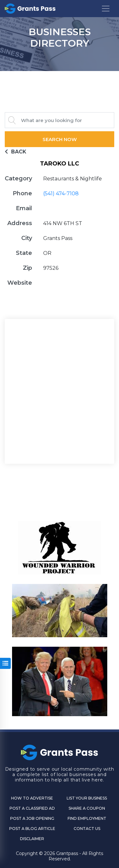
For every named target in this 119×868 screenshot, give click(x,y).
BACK (16, 152)
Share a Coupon (87, 808)
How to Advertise (32, 798)
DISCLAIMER (32, 839)
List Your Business (87, 798)
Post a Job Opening (32, 818)
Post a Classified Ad (32, 808)
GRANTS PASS (60, 79)
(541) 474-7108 (61, 194)
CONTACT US (87, 829)
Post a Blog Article (32, 829)
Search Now (60, 139)
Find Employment (87, 818)
